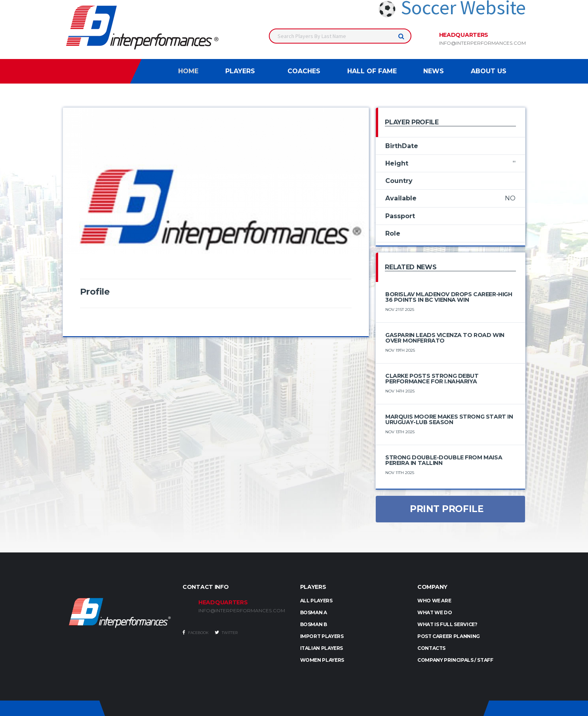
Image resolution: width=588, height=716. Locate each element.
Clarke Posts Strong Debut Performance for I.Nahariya (432, 379)
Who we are (434, 601)
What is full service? (447, 624)
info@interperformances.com (482, 43)
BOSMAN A (314, 612)
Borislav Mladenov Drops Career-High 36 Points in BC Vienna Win (449, 297)
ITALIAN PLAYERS (322, 648)
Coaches (304, 71)
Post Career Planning (449, 636)
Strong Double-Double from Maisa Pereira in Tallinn (444, 460)
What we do (435, 612)
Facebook (196, 632)
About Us (489, 71)
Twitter (226, 632)
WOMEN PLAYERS (322, 660)
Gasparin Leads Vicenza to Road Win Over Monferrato (445, 338)
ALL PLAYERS (316, 601)
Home (188, 71)
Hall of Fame (372, 71)
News (434, 71)
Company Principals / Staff (455, 660)
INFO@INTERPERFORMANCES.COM (242, 611)
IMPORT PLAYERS (322, 636)
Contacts (431, 648)
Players (240, 71)
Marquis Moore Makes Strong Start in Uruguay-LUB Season (449, 419)
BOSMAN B (314, 624)
